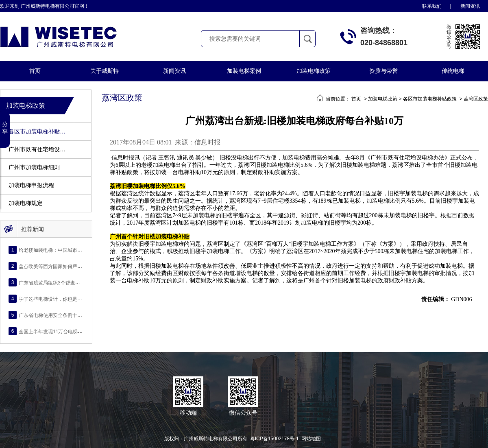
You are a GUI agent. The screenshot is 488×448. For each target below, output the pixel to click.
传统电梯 (453, 71)
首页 (35, 71)
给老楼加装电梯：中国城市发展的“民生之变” (67, 250)
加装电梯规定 (26, 203)
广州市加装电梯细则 (34, 167)
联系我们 (432, 6)
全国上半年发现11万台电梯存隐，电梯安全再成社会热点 (80, 331)
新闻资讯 (470, 6)
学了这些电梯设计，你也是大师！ (55, 299)
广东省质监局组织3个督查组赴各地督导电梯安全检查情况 (81, 282)
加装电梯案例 (244, 71)
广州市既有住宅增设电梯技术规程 (38, 150)
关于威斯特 (105, 71)
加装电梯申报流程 (31, 185)
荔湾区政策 (476, 99)
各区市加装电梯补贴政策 (38, 132)
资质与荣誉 (383, 71)
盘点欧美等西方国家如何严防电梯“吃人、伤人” (69, 266)
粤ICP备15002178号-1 (274, 439)
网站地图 (311, 439)
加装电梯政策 (314, 71)
